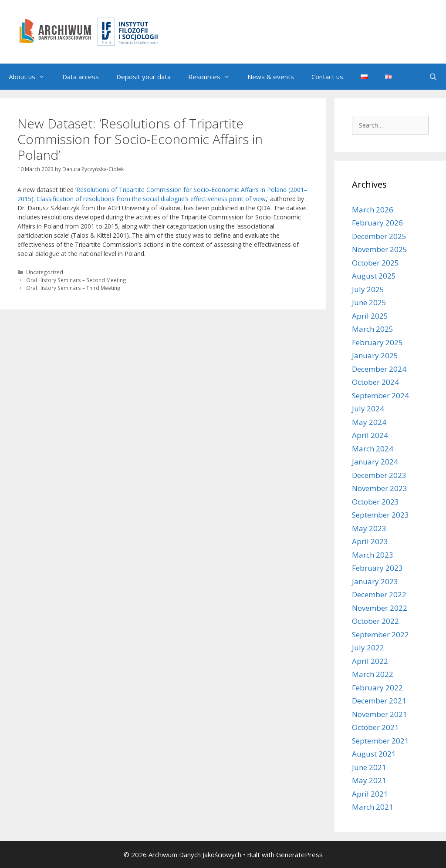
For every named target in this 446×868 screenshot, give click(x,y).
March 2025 (373, 329)
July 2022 (368, 648)
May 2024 (369, 422)
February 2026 (377, 223)
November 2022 (380, 608)
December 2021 (379, 701)
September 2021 (380, 741)
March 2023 (373, 555)
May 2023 (369, 528)
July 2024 (368, 409)
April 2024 (370, 435)
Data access (81, 77)
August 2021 (374, 754)
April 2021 (370, 794)
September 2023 (380, 515)
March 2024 (373, 449)
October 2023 (375, 502)
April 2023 (370, 541)
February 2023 (377, 568)
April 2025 (370, 316)
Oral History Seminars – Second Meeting (76, 280)
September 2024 (380, 395)
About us (31, 77)
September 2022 (380, 634)
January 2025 (375, 355)
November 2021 (380, 714)
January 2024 (375, 462)
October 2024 (375, 382)
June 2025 (369, 302)
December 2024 (379, 369)
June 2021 (369, 767)
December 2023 (379, 475)
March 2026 (373, 210)
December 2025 (379, 236)
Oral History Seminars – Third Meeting (73, 288)
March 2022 (373, 674)
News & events (271, 77)
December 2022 (379, 594)
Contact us (327, 77)
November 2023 (380, 488)
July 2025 (368, 289)
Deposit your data (144, 77)
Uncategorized (45, 272)
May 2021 (369, 780)
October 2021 (375, 727)
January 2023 (375, 581)
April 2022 (370, 661)
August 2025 (374, 276)
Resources (213, 77)
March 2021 (373, 807)
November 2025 (380, 249)
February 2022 (377, 688)
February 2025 (377, 342)
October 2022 (375, 621)
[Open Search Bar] (433, 77)
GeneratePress (299, 855)
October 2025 (375, 263)
